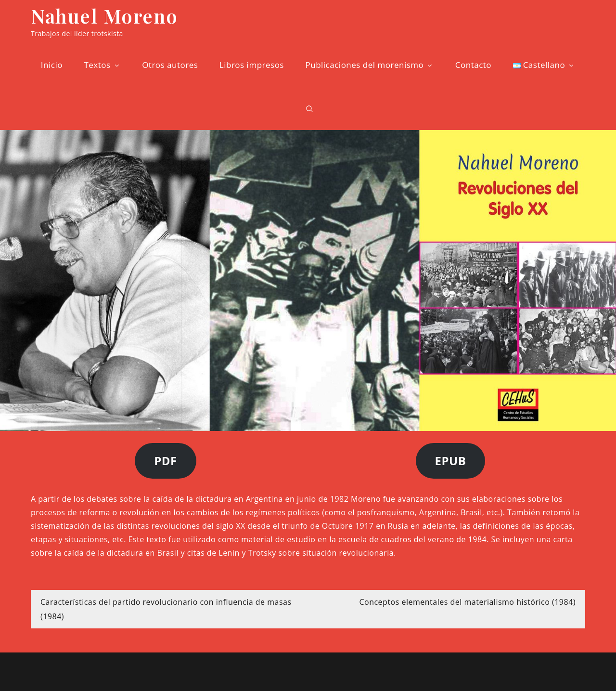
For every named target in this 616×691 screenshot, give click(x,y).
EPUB (451, 461)
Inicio (52, 65)
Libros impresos (252, 65)
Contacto (473, 65)
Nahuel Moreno (104, 16)
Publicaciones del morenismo (369, 65)
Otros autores (170, 65)
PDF (166, 461)
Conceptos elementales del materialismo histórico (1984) (467, 602)
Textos (102, 65)
